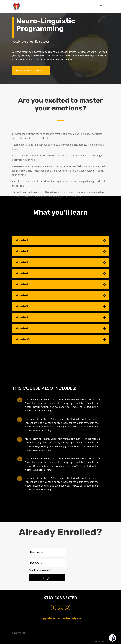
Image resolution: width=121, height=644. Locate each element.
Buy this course (31, 70)
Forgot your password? (40, 570)
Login (47, 578)
